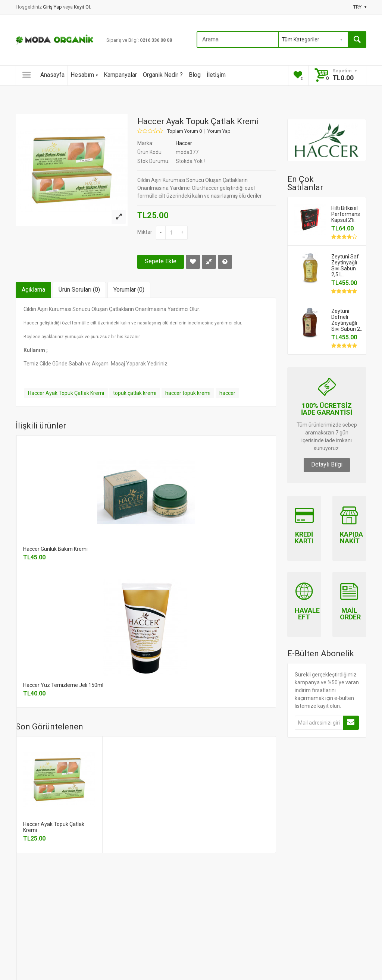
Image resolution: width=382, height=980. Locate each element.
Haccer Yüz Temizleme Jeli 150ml (63, 685)
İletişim (216, 75)
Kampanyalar (120, 75)
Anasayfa (52, 75)
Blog (195, 75)
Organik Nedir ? (163, 75)
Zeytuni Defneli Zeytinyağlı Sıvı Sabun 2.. (347, 320)
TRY (360, 7)
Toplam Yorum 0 (184, 131)
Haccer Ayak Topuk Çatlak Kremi (66, 393)
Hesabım (84, 75)
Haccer (184, 143)
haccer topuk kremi (188, 393)
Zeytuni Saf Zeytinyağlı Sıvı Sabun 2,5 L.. (345, 266)
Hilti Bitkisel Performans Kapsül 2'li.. (346, 214)
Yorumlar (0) (129, 290)
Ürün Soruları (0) (79, 290)
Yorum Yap (219, 131)
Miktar (145, 232)
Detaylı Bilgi (327, 464)
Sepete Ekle (161, 261)
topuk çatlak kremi (135, 393)
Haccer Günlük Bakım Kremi (55, 549)
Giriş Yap (53, 7)
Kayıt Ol (82, 7)
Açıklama (33, 290)
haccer (227, 393)
